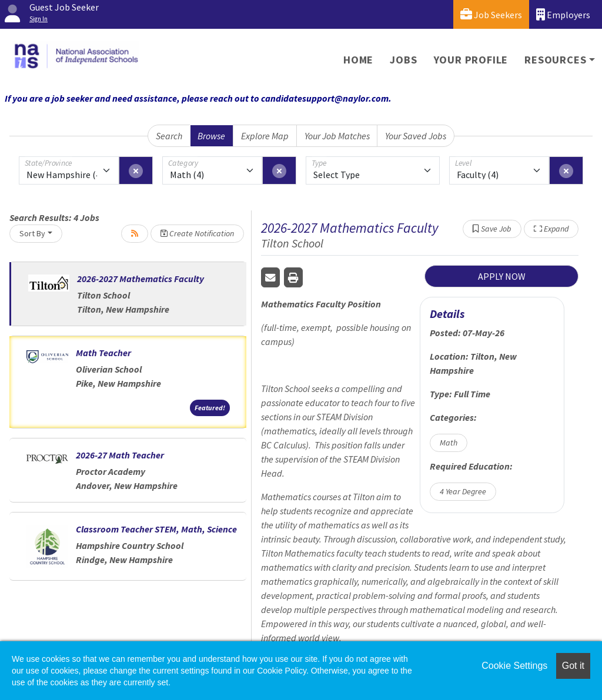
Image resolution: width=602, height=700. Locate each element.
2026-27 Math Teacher (120, 455)
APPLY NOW (502, 276)
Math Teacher (103, 353)
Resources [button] (555, 60)
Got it (573, 666)
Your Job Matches (337, 136)
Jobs (403, 60)
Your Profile (471, 60)
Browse (211, 136)
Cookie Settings (514, 666)
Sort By (32, 233)
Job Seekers (491, 14)
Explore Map (265, 136)
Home (358, 60)
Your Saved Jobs (416, 136)
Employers (563, 14)
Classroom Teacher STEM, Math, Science (156, 529)
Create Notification (197, 233)
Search (169, 136)
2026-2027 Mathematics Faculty (141, 279)
